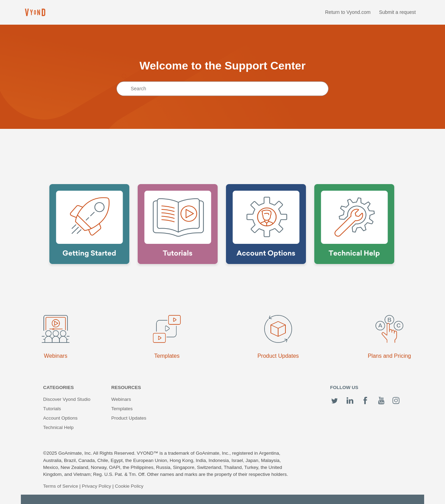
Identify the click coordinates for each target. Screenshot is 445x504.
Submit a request (397, 12)
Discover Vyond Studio (67, 399)
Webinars (121, 399)
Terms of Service (61, 486)
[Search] (222, 89)
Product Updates (129, 418)
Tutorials (52, 409)
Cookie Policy (129, 486)
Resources (126, 387)
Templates (122, 409)
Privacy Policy (97, 486)
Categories (58, 387)
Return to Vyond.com (348, 12)
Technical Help (58, 427)
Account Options (60, 418)
